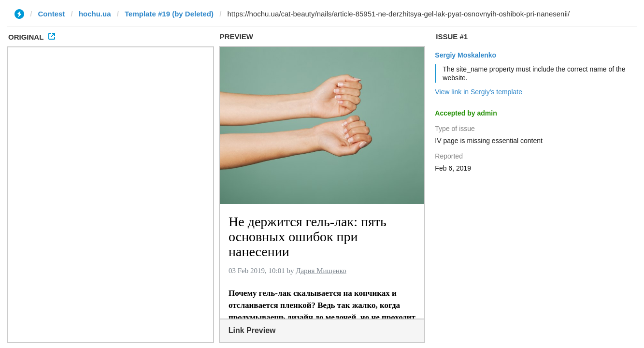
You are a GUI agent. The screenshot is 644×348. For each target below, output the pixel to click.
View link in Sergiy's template (479, 92)
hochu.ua (95, 14)
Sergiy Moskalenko (465, 55)
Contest (52, 14)
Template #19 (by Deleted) (169, 14)
